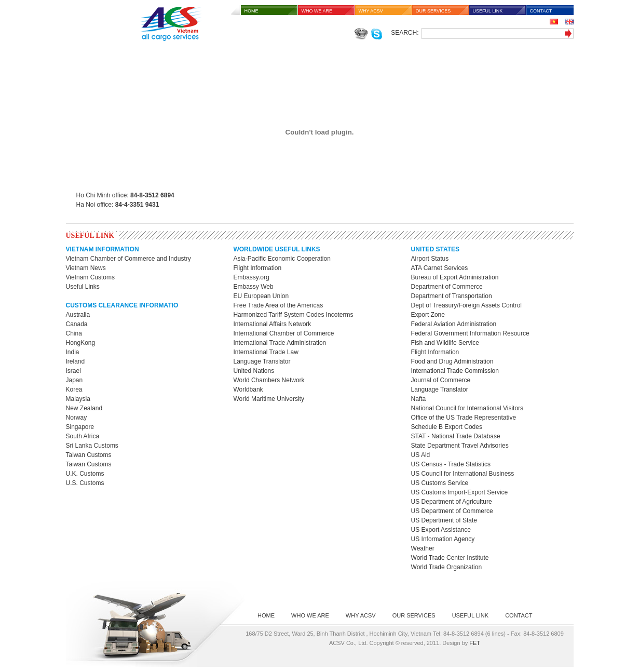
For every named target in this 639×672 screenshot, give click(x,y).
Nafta (419, 399)
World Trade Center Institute (450, 558)
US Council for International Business (463, 474)
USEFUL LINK (488, 11)
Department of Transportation (452, 296)
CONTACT (541, 11)
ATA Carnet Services (440, 268)
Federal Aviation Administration (454, 324)
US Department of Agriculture (452, 502)
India (73, 352)
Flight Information (257, 268)
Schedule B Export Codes (447, 427)
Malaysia (78, 399)
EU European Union (261, 296)
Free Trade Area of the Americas (278, 305)
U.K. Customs (85, 474)
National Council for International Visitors (467, 408)
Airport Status (430, 259)
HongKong (81, 343)
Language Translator (262, 361)
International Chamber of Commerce (283, 333)
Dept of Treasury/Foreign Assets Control (466, 305)
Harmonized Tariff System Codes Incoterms (293, 315)
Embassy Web (253, 287)
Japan (74, 380)
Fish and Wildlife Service (445, 343)
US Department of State (444, 520)
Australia (78, 315)
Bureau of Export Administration (455, 277)
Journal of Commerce (441, 380)
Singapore (80, 427)
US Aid (421, 455)
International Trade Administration (280, 343)
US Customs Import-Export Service (460, 492)
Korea (74, 389)
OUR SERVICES (433, 11)
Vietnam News (86, 268)
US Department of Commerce (452, 511)
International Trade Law (266, 352)
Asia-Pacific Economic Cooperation (282, 259)
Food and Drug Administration (452, 361)
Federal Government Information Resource (470, 333)
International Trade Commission (455, 371)
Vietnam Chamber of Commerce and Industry (128, 259)
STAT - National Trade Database (456, 436)
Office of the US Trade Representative (464, 418)
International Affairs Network (272, 324)
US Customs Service (440, 483)
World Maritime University (268, 399)
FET (475, 643)
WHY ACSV (371, 11)
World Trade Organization (447, 567)
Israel (73, 371)
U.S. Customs (85, 483)
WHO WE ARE (317, 11)
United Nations (254, 371)
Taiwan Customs (89, 455)
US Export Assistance (441, 530)
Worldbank (248, 389)
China (74, 333)
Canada (77, 324)
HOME (251, 11)
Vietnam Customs (90, 277)
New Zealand (84, 408)
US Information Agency (443, 539)
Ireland (76, 361)
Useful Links (83, 287)
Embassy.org (251, 277)
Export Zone (428, 315)
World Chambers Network (269, 380)
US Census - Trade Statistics (451, 464)
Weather (423, 548)
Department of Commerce (447, 287)
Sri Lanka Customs (92, 446)
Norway (77, 418)
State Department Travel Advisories (460, 446)
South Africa (83, 436)
